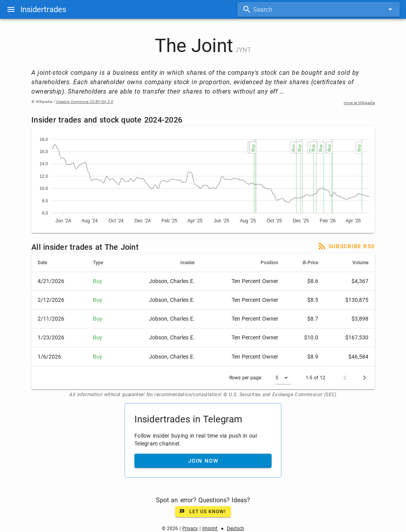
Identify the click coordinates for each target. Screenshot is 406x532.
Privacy (190, 528)
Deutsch (236, 528)
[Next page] (364, 378)
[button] (283, 378)
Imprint (210, 528)
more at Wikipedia (359, 103)
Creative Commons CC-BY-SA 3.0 (85, 102)
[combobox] (319, 9)
